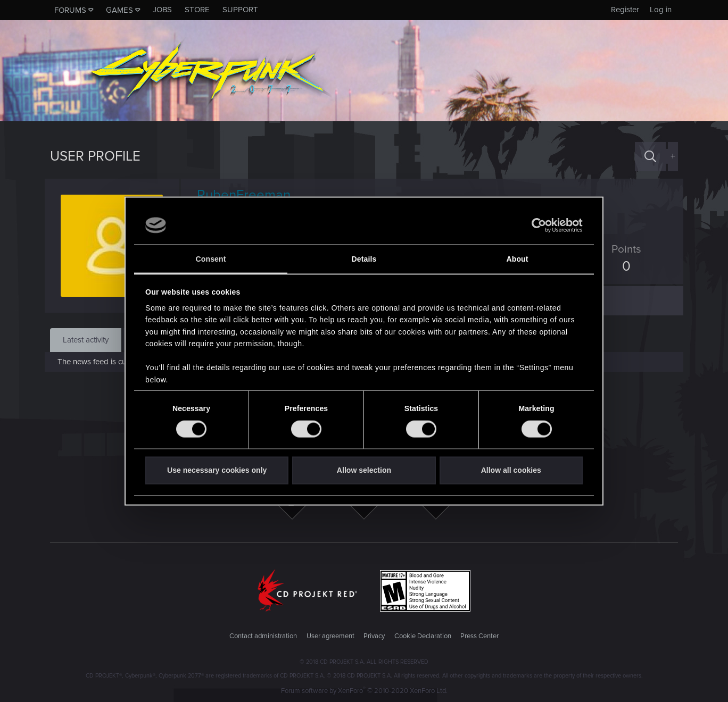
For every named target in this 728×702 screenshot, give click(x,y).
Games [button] (119, 10)
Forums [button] (70, 10)
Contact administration (263, 636)
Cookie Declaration (423, 636)
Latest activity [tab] (86, 340)
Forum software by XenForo (364, 691)
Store (197, 10)
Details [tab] (364, 259)
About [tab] (517, 259)
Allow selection (364, 470)
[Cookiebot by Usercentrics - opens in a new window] (536, 225)
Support (240, 10)
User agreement (330, 636)
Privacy (374, 636)
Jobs (162, 10)
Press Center (479, 636)
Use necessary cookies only (217, 470)
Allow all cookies (511, 470)
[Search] (650, 157)
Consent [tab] (211, 259)
